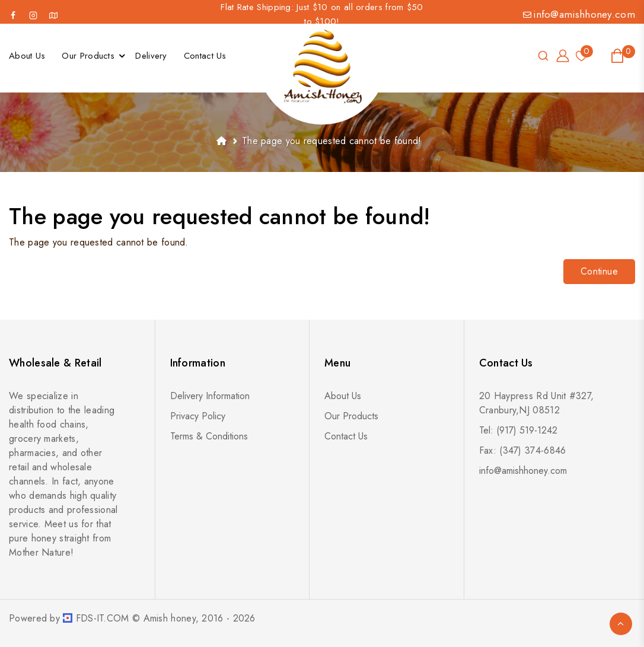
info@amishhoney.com (579, 14)
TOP (621, 624)
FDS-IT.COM (103, 618)
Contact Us (346, 436)
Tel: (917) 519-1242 (518, 430)
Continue (599, 271)
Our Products (351, 416)
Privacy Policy (198, 416)
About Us (343, 396)
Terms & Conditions (209, 436)
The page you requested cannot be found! (332, 141)
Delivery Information (210, 396)
